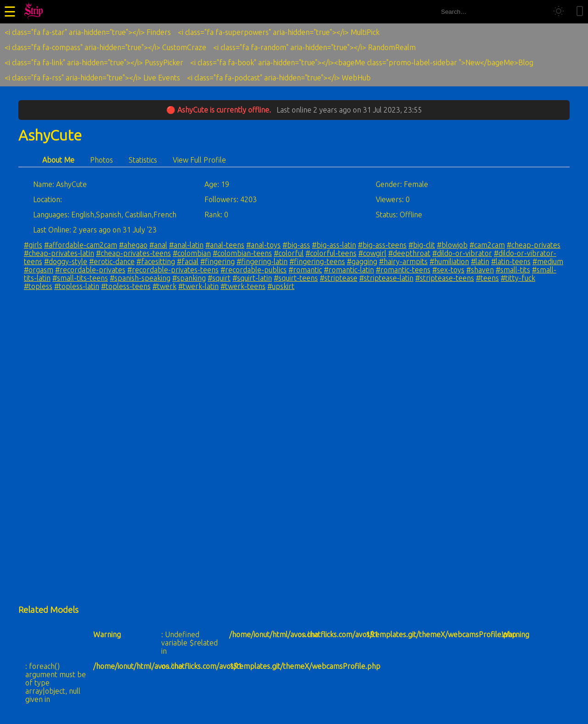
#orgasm (39, 270)
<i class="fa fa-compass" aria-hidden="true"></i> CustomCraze (105, 47)
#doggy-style (66, 261)
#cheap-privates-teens (133, 253)
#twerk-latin (198, 286)
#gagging (362, 261)
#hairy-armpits (403, 261)
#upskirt (281, 286)
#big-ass (296, 245)
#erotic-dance (112, 261)
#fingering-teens (317, 261)
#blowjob (452, 245)
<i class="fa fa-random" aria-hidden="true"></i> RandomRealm (314, 47)
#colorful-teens (331, 253)
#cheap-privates (534, 245)
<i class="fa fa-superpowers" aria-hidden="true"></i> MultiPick (279, 32)
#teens (487, 278)
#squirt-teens (296, 278)
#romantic (305, 270)
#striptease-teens (445, 278)
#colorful (289, 253)
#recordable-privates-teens (173, 270)
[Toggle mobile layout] (580, 12)
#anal (158, 245)
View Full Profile (199, 160)
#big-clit (422, 245)
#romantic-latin (349, 270)
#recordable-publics (254, 270)
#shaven (480, 270)
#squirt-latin (252, 278)
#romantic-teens (403, 270)
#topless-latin (77, 286)
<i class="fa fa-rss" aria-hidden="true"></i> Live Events (92, 78)
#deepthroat (409, 253)
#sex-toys (448, 270)
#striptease (339, 278)
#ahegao (133, 245)
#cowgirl (372, 253)
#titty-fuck (518, 278)
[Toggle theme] (559, 12)
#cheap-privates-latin (59, 253)
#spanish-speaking (140, 278)
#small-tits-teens (80, 278)
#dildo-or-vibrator (462, 253)
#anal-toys (263, 245)
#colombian (192, 253)
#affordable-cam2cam (81, 245)
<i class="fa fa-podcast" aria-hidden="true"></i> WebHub (279, 78)
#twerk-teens (243, 286)
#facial (188, 261)
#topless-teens (126, 286)
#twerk (164, 286)
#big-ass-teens (382, 245)
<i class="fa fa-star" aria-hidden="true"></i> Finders (88, 32)
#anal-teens (225, 245)
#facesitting (156, 261)
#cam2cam (487, 245)
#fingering (218, 261)
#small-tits (513, 270)
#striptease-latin (386, 278)
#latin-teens (511, 261)
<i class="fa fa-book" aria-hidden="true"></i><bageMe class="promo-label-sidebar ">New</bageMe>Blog (362, 62)
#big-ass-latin (334, 245)
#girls (33, 245)
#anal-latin (186, 245)
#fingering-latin (262, 261)
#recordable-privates (90, 270)
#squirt (219, 278)
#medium (548, 261)
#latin (480, 261)
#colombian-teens (242, 253)
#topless (38, 286)
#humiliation (449, 261)
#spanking (189, 278)
